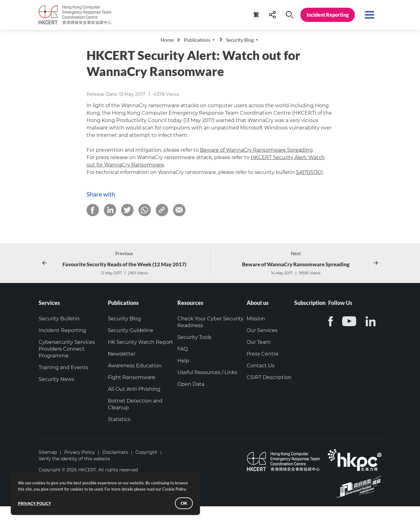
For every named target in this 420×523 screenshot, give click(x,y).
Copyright (146, 469)
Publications (197, 40)
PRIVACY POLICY (38, 500)
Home (167, 40)
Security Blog (240, 40)
